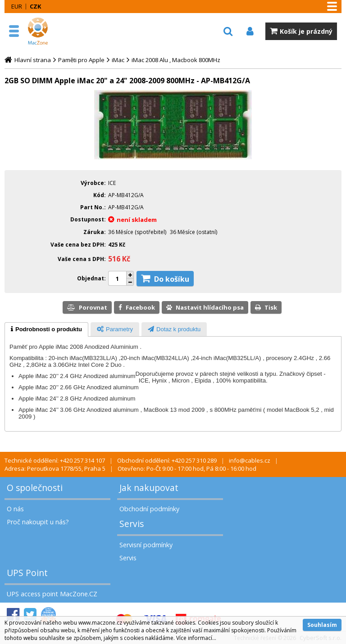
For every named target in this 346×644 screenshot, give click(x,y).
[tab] (46, 329)
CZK (35, 6)
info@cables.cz (250, 460)
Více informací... (196, 638)
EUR (17, 6)
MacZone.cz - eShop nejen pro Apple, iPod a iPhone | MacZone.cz (47, 31)
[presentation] (46, 329)
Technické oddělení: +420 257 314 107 (55, 460)
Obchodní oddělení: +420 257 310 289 (167, 460)
